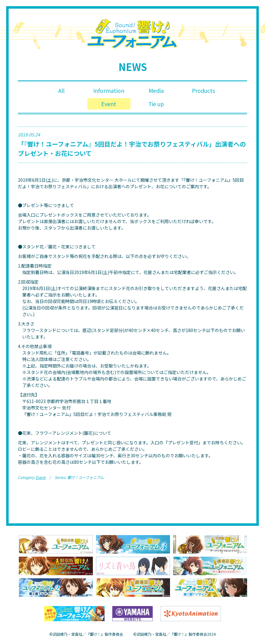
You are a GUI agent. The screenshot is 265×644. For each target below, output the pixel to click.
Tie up (156, 105)
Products (203, 91)
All (61, 91)
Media (156, 91)
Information (109, 91)
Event (109, 105)
